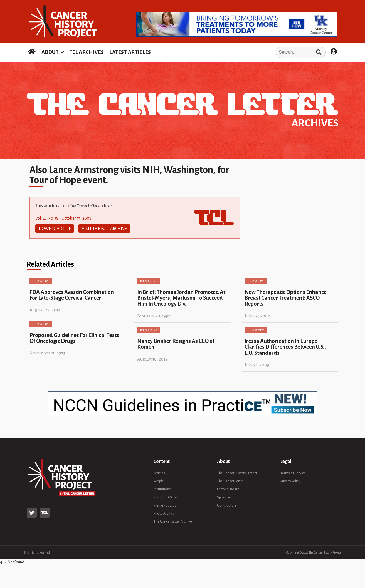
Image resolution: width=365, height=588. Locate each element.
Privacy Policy (290, 481)
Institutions (162, 489)
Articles (159, 473)
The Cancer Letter (230, 481)
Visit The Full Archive (104, 229)
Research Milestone (169, 497)
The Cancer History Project (237, 473)
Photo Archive (164, 513)
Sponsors (224, 497)
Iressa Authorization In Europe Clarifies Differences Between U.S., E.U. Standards (285, 347)
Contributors (227, 505)
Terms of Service (293, 473)
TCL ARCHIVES (87, 52)
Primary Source (165, 505)
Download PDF (55, 229)
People (159, 481)
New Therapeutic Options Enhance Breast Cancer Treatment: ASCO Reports (286, 298)
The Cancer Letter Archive (173, 522)
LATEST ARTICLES (130, 52)
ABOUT (50, 52)
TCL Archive (41, 281)
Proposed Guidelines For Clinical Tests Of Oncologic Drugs (74, 338)
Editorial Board (228, 489)
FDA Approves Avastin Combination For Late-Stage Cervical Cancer (72, 295)
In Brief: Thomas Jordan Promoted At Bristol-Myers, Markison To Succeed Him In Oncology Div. (181, 298)
